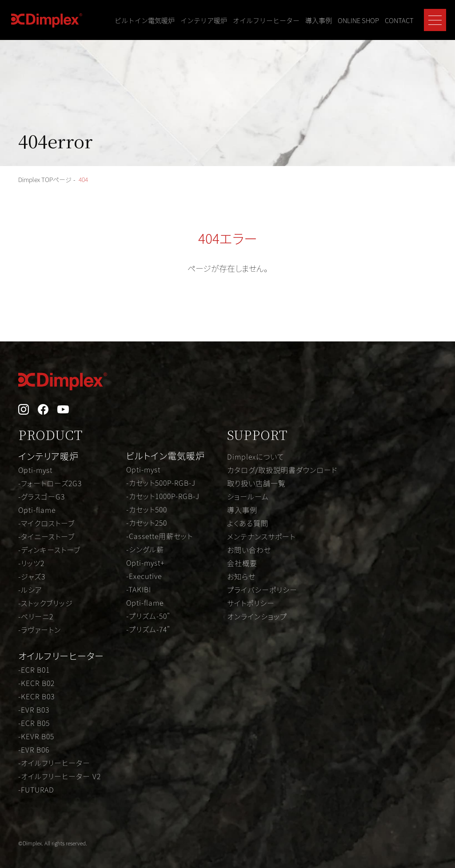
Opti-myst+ (145, 563)
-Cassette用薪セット (160, 536)
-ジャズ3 (32, 576)
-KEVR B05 (36, 736)
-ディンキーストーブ (49, 550)
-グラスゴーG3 (42, 496)
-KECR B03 (36, 696)
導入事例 (319, 20)
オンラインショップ (257, 616)
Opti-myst (35, 470)
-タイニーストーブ (46, 536)
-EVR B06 (34, 749)
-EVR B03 (34, 709)
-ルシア (30, 590)
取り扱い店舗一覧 (256, 483)
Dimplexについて (256, 456)
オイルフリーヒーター (266, 20)
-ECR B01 (34, 670)
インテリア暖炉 (204, 20)
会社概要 (242, 563)
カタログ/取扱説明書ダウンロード (282, 470)
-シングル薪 (145, 549)
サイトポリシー (251, 603)
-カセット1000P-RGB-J (163, 496)
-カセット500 (147, 509)
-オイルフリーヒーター (54, 763)
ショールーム (248, 496)
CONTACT (399, 20)
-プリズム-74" (148, 629)
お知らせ (241, 576)
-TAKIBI (139, 589)
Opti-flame (37, 510)
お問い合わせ (249, 550)
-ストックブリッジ (46, 603)
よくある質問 (248, 523)
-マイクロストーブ (46, 523)
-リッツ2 (31, 563)
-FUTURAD (36, 789)
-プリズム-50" (148, 616)
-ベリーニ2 (36, 616)
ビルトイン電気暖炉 (145, 20)
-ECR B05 (34, 723)
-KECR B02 (36, 683)
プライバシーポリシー (262, 590)
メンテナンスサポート (261, 536)
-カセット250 (147, 523)
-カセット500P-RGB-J (161, 483)
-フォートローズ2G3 (50, 483)
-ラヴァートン (40, 630)
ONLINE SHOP (358, 20)
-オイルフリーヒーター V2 (60, 776)
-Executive (144, 576)
